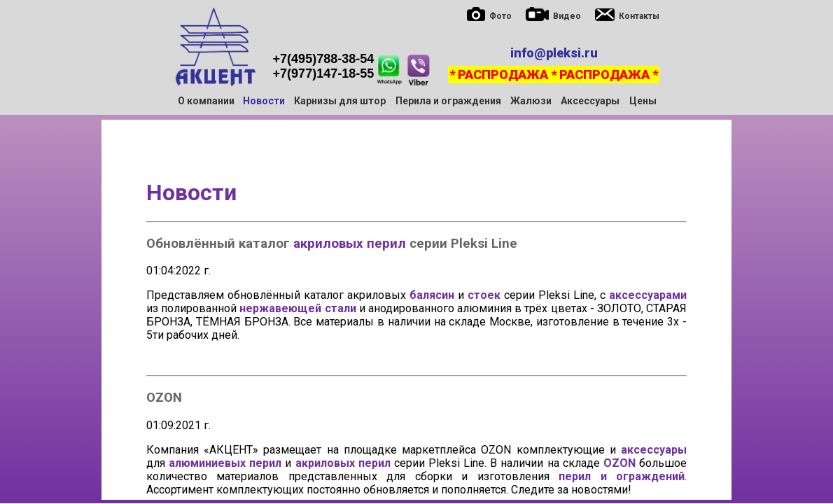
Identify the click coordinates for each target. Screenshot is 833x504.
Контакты (639, 16)
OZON (619, 463)
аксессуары (654, 450)
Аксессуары (590, 101)
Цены (643, 101)
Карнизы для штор (340, 101)
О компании (206, 101)
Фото (500, 16)
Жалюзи (531, 101)
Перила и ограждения (448, 101)
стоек (484, 295)
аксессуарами (648, 295)
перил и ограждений (622, 476)
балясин (432, 295)
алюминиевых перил (225, 463)
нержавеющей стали (297, 308)
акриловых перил (350, 244)
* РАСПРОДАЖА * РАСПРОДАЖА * (554, 75)
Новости (191, 192)
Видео (567, 16)
